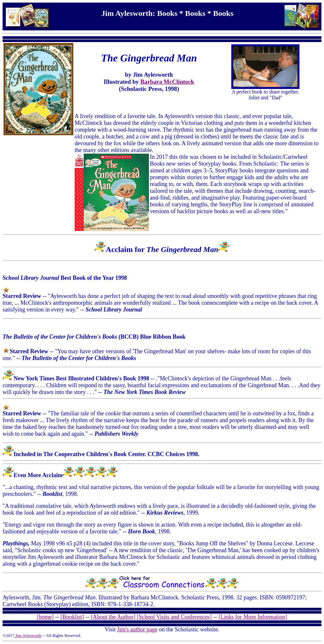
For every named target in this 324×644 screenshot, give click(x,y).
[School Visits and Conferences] (174, 617)
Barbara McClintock (167, 82)
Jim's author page (137, 629)
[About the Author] (113, 617)
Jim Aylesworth (28, 635)
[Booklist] (72, 617)
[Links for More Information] (253, 617)
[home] (45, 617)
